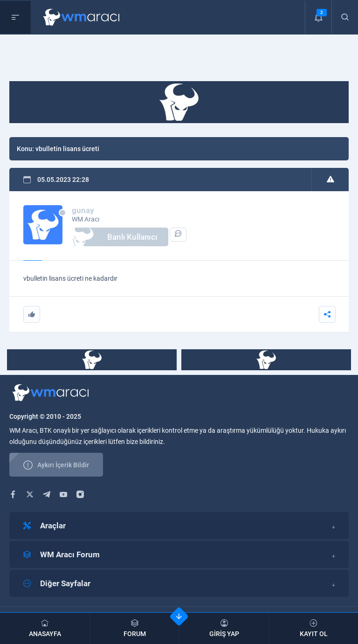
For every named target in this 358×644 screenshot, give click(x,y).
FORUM (134, 628)
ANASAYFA (45, 628)
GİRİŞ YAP (224, 628)
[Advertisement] (179, 60)
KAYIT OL (313, 628)
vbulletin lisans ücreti (67, 149)
